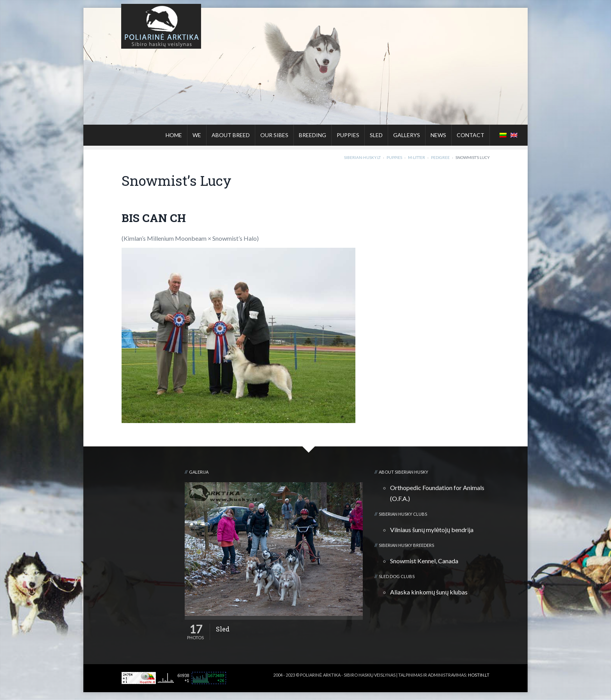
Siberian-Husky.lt (362, 157)
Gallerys (407, 135)
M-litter (417, 157)
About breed (231, 135)
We (197, 135)
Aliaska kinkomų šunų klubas (429, 592)
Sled (376, 135)
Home (174, 135)
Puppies (348, 135)
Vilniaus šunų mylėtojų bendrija (432, 530)
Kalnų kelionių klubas (464, 681)
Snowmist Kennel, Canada (424, 561)
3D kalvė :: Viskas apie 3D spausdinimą (397, 681)
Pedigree (440, 157)
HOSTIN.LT (479, 675)
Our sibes (274, 135)
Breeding (313, 135)
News (438, 135)
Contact (471, 135)
